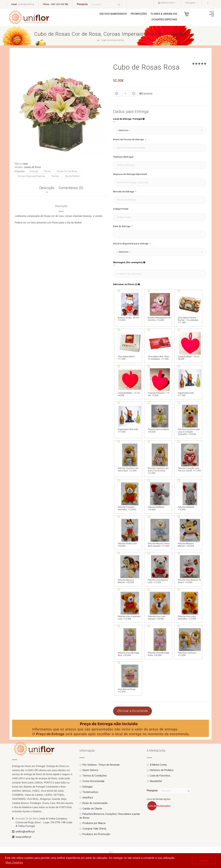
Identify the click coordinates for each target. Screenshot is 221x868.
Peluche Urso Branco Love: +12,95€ (160, 569)
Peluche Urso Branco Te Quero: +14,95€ (190, 569)
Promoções (139, 14)
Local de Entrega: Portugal (129, 119)
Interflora (88, 798)
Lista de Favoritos (160, 776)
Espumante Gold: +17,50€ (190, 382)
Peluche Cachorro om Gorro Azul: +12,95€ (130, 457)
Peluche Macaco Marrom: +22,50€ (190, 533)
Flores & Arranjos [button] (164, 14)
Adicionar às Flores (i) (126, 284)
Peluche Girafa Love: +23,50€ (130, 533)
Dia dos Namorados (113, 14)
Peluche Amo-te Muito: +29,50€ (160, 419)
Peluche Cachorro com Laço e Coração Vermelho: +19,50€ (190, 420)
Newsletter (156, 781)
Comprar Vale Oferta (94, 829)
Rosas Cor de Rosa (67, 171)
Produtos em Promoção (96, 834)
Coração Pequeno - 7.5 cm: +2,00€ (160, 382)
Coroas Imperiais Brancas (31, 176)
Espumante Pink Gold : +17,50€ (130, 419)
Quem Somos (90, 770)
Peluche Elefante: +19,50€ (160, 496)
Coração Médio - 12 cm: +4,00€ (130, 382)
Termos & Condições (95, 776)
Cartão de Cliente (92, 809)
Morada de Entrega (124, 192)
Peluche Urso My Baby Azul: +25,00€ (130, 642)
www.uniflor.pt (23, 837)
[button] (160, 130)
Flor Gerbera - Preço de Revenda (101, 765)
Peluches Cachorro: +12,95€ (190, 642)
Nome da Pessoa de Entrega (129, 139)
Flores (47, 171)
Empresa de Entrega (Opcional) (130, 174)
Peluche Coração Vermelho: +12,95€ (130, 496)
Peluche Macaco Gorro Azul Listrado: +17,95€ (160, 533)
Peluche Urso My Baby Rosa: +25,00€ (160, 642)
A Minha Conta (158, 765)
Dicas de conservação (95, 803)
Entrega (34, 171)
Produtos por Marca (94, 823)
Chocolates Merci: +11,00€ (130, 346)
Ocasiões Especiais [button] (164, 20)
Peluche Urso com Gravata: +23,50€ (160, 606)
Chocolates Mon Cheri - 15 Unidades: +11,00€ (160, 346)
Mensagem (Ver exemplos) (129, 262)
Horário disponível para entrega (131, 244)
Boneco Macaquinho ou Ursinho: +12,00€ (160, 307)
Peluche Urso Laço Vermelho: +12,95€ (190, 606)
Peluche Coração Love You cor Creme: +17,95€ (190, 457)
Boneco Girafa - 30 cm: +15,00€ (130, 307)
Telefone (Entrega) (123, 157)
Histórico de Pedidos (162, 770)
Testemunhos (90, 792)
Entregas (88, 787)
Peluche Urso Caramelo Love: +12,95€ (130, 606)
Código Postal (121, 209)
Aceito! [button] (204, 861)
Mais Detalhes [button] (14, 863)
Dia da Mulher (73, 176)
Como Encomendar (94, 781)
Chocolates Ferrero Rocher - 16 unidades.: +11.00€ (190, 308)
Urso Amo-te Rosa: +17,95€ (130, 678)
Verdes (55, 176)
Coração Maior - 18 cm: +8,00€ (190, 346)
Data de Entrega (122, 226)
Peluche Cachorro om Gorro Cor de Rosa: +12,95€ (160, 459)
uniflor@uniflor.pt (26, 4)
